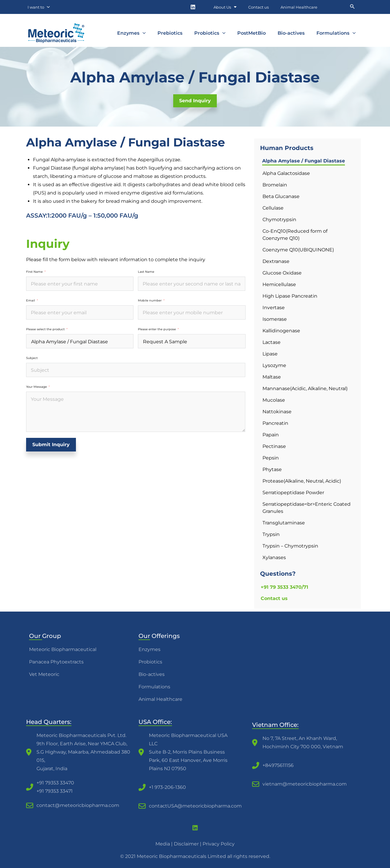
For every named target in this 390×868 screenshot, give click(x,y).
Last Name (146, 272)
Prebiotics (170, 33)
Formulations (336, 33)
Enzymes (131, 33)
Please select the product (45, 329)
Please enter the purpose (157, 329)
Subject (32, 358)
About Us (225, 7)
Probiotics (210, 33)
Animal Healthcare (299, 7)
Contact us (258, 7)
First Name (34, 272)
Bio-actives (291, 33)
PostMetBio (251, 33)
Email (31, 301)
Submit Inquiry (51, 445)
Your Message (36, 387)
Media (163, 844)
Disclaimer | (188, 844)
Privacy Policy (219, 844)
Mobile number (150, 301)
